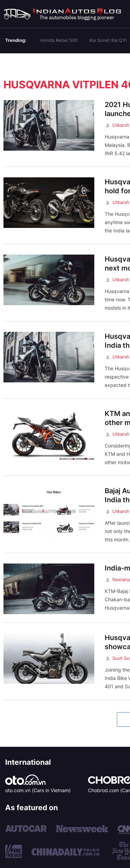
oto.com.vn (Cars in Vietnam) (38, 790)
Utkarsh (117, 125)
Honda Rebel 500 (59, 40)
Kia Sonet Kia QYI (108, 40)
